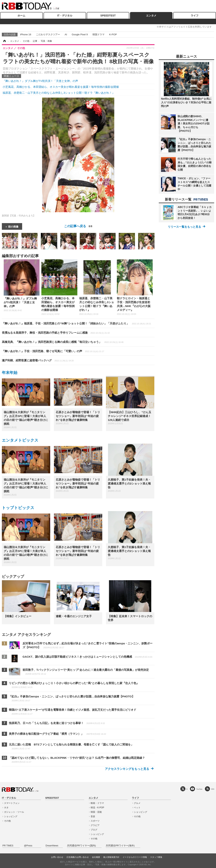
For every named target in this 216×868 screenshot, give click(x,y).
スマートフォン (12, 803)
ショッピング (11, 816)
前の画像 (13, 226)
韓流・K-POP (97, 808)
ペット (137, 808)
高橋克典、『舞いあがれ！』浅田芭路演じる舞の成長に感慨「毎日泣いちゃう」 (63, 342)
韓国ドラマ (98, 34)
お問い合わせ (57, 857)
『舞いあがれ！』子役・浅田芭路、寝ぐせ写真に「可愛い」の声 (53, 351)
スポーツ (95, 821)
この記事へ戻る (78, 226)
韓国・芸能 (96, 812)
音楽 (93, 816)
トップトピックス (18, 508)
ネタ (6, 808)
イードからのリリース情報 (135, 857)
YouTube (199, 789)
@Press (28, 846)
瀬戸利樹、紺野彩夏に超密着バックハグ (38, 360)
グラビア (95, 825)
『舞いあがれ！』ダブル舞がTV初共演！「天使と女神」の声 (40, 81)
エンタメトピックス (20, 440)
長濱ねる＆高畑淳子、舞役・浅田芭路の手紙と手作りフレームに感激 (56, 333)
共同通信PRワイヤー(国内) (81, 846)
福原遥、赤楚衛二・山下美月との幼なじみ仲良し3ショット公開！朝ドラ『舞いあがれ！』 (59, 93)
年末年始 (10, 373)
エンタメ (151, 16)
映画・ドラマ (97, 803)
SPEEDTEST (108, 16)
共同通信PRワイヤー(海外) (120, 846)
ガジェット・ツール (14, 812)
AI (66, 34)
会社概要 (96, 857)
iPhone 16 (26, 34)
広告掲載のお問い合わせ (78, 857)
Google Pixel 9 (80, 34)
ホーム (21, 16)
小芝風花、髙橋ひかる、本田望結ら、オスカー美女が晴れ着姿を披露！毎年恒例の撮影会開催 (61, 87)
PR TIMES (8, 846)
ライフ (195, 16)
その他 (7, 821)
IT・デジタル (65, 16)
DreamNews (52, 846)
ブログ (94, 830)
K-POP (113, 34)
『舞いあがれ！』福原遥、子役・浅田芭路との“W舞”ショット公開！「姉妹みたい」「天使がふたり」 (76, 323)
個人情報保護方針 (111, 857)
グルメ (137, 803)
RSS (213, 789)
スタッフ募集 (156, 857)
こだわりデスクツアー (48, 34)
